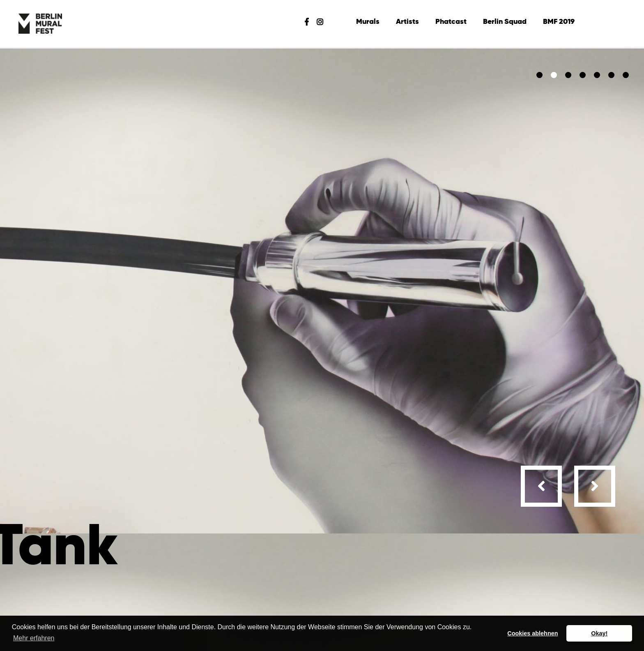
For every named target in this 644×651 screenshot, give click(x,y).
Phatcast (451, 22)
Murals (368, 22)
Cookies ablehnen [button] (532, 633)
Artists (407, 22)
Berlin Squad (505, 22)
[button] (539, 75)
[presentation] (541, 486)
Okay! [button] (599, 633)
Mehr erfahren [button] (34, 638)
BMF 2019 (559, 22)
